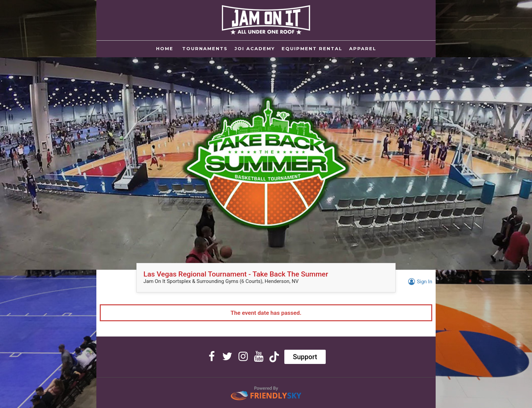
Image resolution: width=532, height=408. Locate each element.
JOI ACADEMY (255, 48)
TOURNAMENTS (205, 48)
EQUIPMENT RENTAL (312, 48)
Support (305, 357)
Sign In (419, 282)
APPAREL (363, 48)
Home (166, 48)
